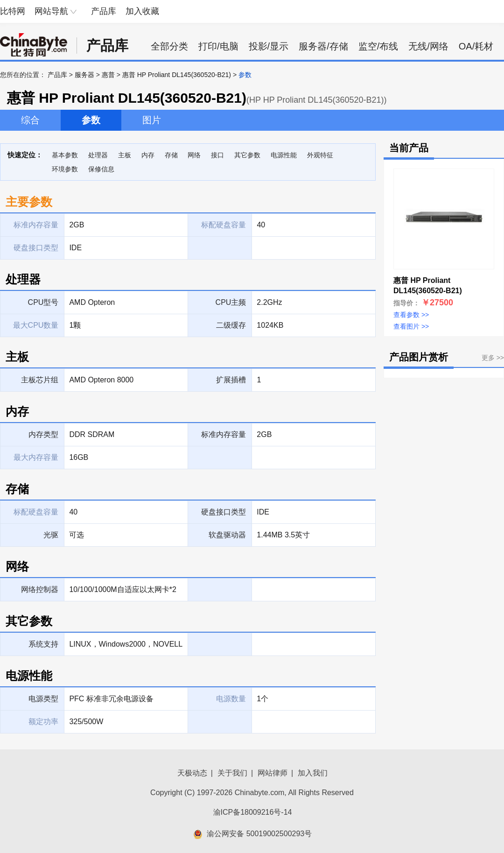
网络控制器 (40, 589)
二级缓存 (231, 325)
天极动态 (192, 773)
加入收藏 (142, 11)
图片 (152, 120)
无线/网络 (428, 46)
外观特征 (320, 155)
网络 (194, 155)
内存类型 (43, 434)
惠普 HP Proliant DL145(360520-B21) (177, 75)
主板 (125, 155)
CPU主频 (231, 302)
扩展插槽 (231, 380)
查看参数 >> (411, 315)
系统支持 (43, 644)
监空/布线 (378, 46)
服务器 (84, 75)
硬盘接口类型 (224, 512)
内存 (148, 155)
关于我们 (232, 773)
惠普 (108, 75)
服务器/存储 (323, 46)
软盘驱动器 (227, 535)
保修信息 (101, 169)
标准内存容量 (224, 434)
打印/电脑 (218, 46)
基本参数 (65, 155)
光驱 (51, 535)
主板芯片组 (40, 380)
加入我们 (313, 773)
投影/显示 (269, 46)
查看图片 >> (411, 326)
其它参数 (247, 155)
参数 (91, 120)
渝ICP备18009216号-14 (253, 812)
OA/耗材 (476, 46)
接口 (217, 155)
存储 (171, 155)
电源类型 (43, 699)
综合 (30, 120)
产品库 (104, 11)
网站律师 (273, 773)
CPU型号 (43, 302)
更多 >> (493, 358)
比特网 (13, 11)
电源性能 (284, 155)
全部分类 (169, 46)
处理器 (98, 155)
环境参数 (65, 169)
